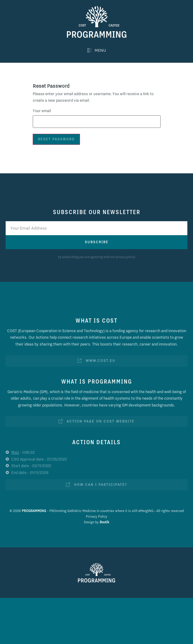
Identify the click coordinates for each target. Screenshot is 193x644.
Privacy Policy (97, 516)
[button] (96, 50)
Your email (42, 111)
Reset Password (56, 139)
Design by (96, 522)
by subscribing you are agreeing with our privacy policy (97, 257)
